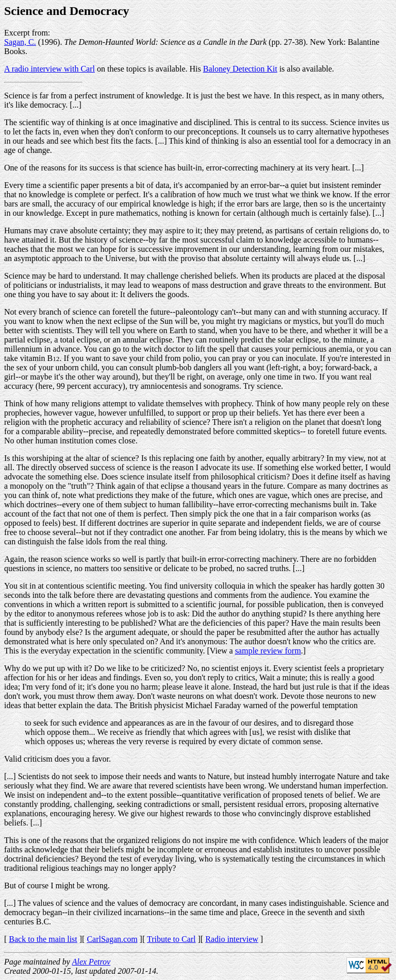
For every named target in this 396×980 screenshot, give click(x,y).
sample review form (268, 651)
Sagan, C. (20, 42)
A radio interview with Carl (49, 69)
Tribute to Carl (171, 939)
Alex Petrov (91, 962)
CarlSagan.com (112, 939)
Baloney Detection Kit (240, 69)
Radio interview (232, 939)
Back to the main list (43, 939)
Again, (15, 559)
